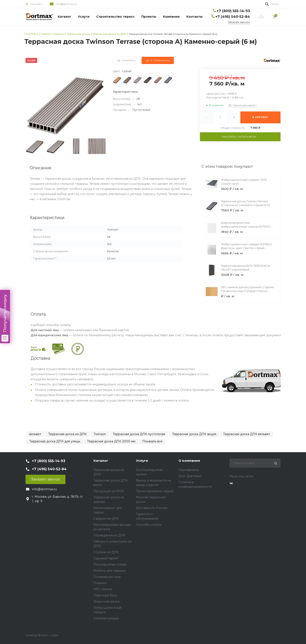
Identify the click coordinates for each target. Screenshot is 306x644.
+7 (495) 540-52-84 (233, 17)
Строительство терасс (115, 17)
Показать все (152, 441)
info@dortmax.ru (66, 4)
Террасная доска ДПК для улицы (55, 441)
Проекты (149, 17)
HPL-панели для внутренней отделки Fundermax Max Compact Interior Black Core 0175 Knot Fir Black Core (248, 291)
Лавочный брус (105, 595)
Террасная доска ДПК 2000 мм (111, 441)
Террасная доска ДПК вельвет (247, 434)
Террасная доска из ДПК (67, 434)
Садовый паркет (106, 558)
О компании (189, 461)
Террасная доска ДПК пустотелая (139, 434)
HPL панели (103, 589)
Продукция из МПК (109, 491)
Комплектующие (106, 618)
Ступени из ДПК (106, 552)
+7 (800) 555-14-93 (233, 11)
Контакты (194, 17)
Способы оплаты (149, 525)
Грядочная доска (106, 601)
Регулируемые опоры (110, 564)
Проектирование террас (155, 491)
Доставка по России (152, 508)
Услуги (84, 17)
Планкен (100, 583)
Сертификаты (189, 470)
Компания (171, 17)
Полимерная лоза (107, 577)
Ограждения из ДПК (109, 535)
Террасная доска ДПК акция (194, 434)
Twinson (100, 434)
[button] (101, 103)
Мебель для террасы (110, 571)
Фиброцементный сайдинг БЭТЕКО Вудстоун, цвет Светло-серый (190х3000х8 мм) (246, 248)
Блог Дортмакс (190, 476)
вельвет (35, 434)
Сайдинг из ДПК (106, 519)
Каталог (64, 17)
